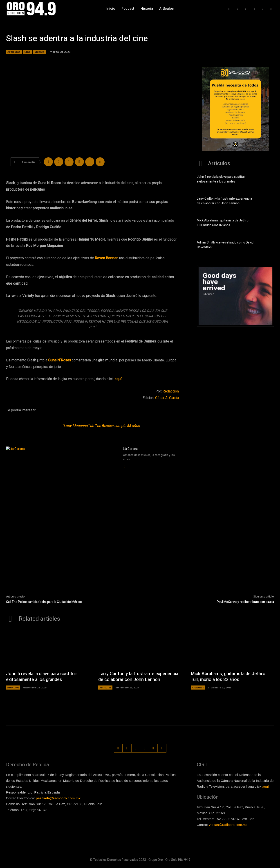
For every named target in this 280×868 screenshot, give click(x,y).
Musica (39, 52)
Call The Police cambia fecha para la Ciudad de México (44, 602)
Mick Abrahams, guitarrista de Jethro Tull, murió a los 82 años (223, 223)
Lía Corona (130, 449)
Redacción (171, 391)
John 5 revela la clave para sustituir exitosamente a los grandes (221, 179)
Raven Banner (106, 258)
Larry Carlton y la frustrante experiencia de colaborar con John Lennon (224, 201)
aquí (265, 786)
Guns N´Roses (59, 360)
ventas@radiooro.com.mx (228, 825)
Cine (27, 52)
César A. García (167, 398)
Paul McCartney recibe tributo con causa (245, 602)
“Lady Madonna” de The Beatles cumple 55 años (101, 426)
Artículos (14, 52)
